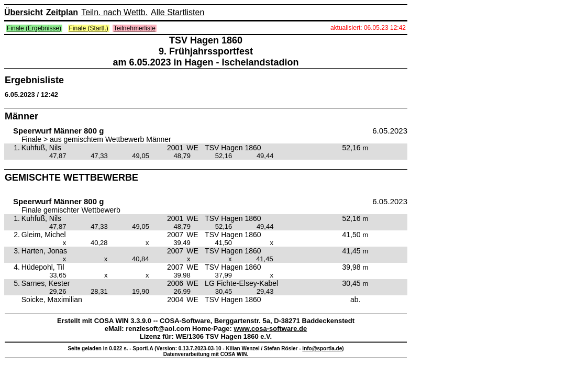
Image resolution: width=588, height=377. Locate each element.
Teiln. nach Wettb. (114, 12)
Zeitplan (62, 12)
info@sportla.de (322, 348)
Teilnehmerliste (135, 28)
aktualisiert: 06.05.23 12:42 (368, 28)
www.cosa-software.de (271, 329)
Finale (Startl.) (89, 28)
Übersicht (24, 12)
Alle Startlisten (177, 12)
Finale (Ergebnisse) (34, 28)
